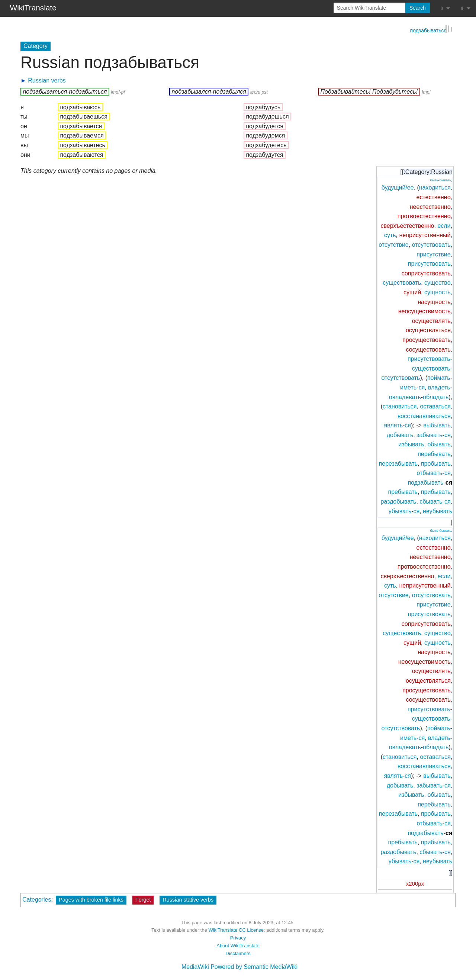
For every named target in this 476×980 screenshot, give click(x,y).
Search (418, 8)
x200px (415, 883)
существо (437, 282)
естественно (433, 197)
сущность (438, 292)
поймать (439, 377)
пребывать (403, 491)
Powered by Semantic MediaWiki (254, 966)
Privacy (238, 937)
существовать (402, 282)
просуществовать (426, 339)
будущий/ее (398, 187)
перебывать (434, 454)
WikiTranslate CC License (236, 930)
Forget (143, 899)
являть (393, 425)
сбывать (431, 501)
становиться (400, 406)
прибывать (436, 491)
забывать (429, 435)
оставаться (435, 406)
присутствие (433, 254)
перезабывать (398, 463)
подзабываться (429, 30)
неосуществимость (424, 311)
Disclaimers (238, 953)
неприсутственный (425, 235)
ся (422, 387)
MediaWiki (195, 966)
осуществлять (431, 320)
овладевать (405, 396)
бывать (445, 180)
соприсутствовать (426, 273)
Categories (37, 899)
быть (434, 180)
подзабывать (425, 482)
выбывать (437, 425)
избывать (411, 444)
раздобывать (398, 501)
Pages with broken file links (91, 899)
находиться (435, 187)
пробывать (436, 463)
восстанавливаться (424, 415)
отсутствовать (431, 244)
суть (390, 235)
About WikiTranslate (238, 945)
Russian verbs (47, 80)
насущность (434, 301)
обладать (436, 396)
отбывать (429, 473)
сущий (412, 292)
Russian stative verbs (188, 899)
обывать (439, 444)
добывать (400, 435)
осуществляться (428, 330)
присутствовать (429, 263)
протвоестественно (424, 216)
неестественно (430, 206)
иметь (408, 387)
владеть (439, 387)
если (444, 225)
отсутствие (394, 244)
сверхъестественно (407, 225)
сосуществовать (428, 349)
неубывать (438, 510)
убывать (400, 510)
